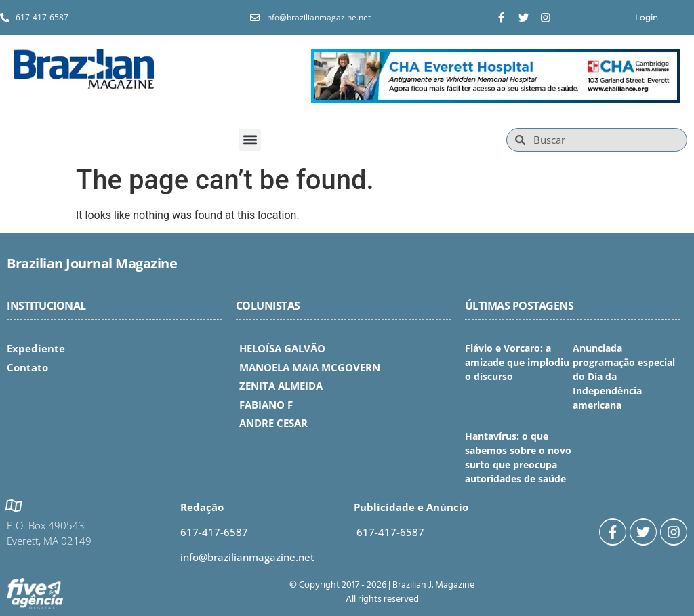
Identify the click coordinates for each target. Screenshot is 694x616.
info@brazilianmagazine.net (247, 557)
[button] (250, 140)
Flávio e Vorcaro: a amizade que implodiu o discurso (517, 362)
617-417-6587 (214, 532)
